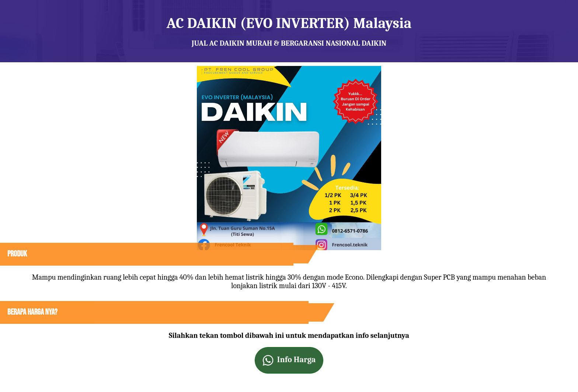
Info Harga (289, 360)
